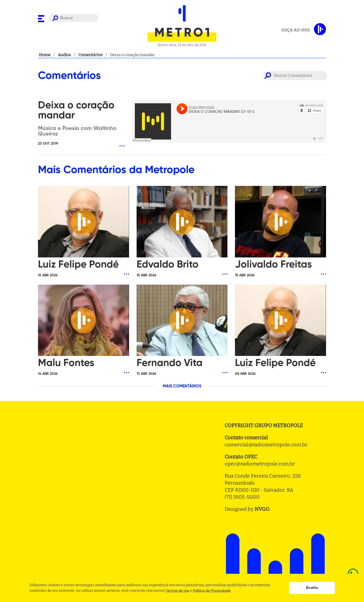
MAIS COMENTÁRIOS (182, 386)
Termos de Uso (178, 591)
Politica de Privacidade (212, 591)
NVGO (262, 509)
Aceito (312, 588)
